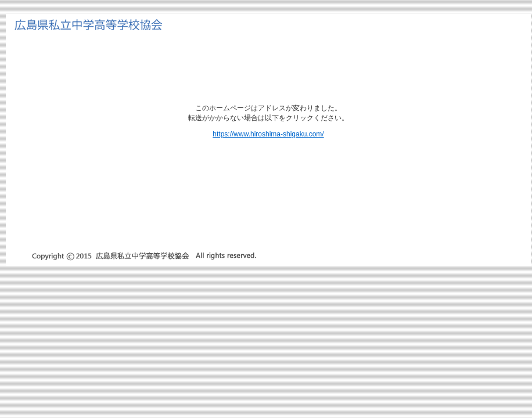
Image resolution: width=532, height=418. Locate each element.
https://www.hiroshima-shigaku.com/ (268, 134)
